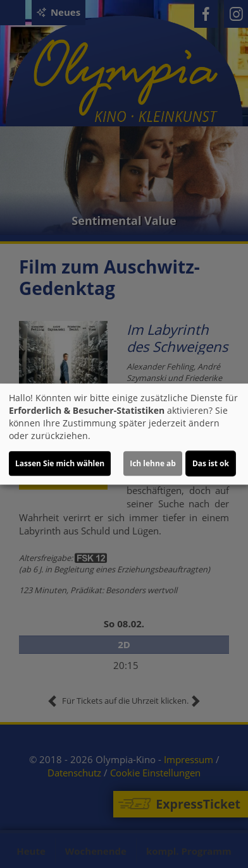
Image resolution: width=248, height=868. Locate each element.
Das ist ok (211, 463)
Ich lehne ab (153, 463)
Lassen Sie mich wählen (60, 463)
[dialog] (124, 434)
